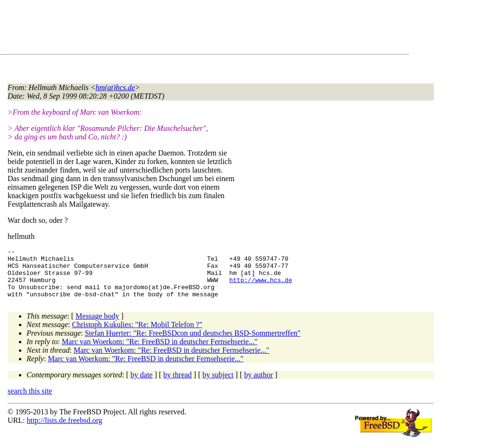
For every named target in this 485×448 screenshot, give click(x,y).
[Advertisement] (180, 29)
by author (258, 385)
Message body (98, 326)
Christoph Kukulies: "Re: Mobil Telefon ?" (137, 334)
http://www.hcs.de (261, 287)
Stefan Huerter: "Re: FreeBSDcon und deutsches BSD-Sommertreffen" (193, 343)
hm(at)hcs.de (115, 87)
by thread (178, 385)
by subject (218, 385)
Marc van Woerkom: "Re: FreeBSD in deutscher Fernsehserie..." (160, 352)
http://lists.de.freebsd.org (64, 430)
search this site (30, 401)
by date (142, 385)
